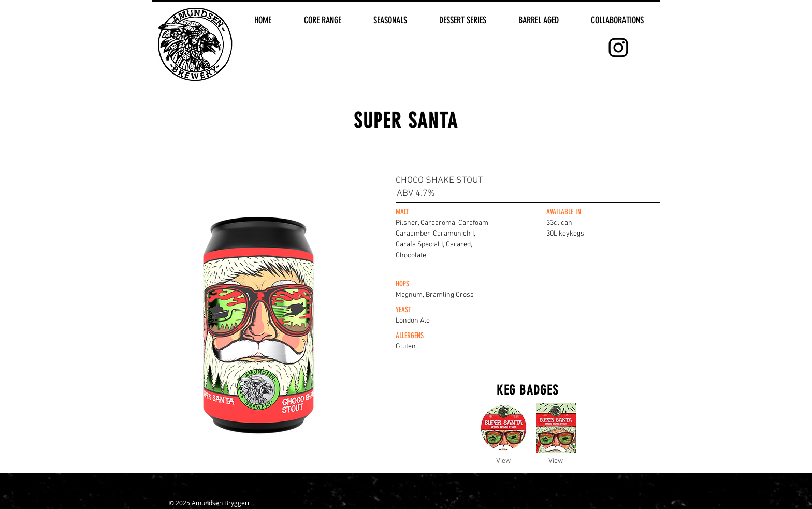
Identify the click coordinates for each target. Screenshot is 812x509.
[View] (503, 461)
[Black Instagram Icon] (618, 48)
